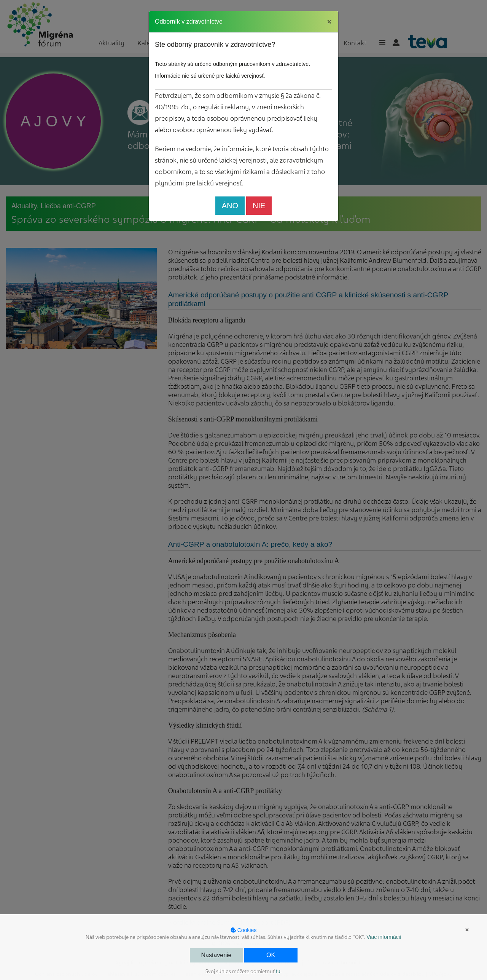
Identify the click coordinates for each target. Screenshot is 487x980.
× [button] (467, 930)
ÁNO (230, 206)
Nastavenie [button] (216, 955)
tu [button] (278, 971)
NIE (259, 206)
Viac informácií (384, 937)
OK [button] (271, 955)
